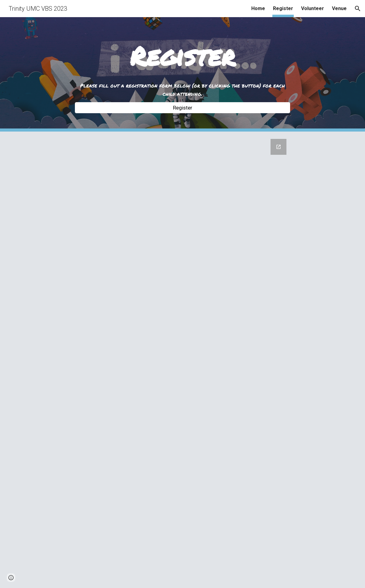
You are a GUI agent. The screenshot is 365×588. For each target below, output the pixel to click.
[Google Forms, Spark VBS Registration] (183, 360)
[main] (183, 56)
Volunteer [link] (313, 8)
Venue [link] (339, 8)
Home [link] (258, 8)
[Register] (183, 108)
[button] (358, 9)
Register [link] (283, 8)
